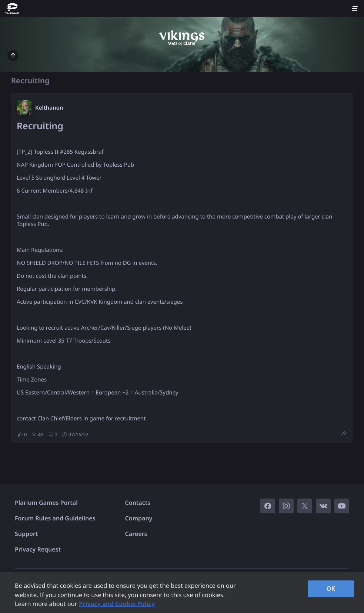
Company (139, 518)
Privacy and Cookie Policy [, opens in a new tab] (117, 604)
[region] (182, 592)
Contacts (138, 503)
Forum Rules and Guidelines (55, 518)
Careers (136, 534)
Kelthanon (49, 108)
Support (26, 534)
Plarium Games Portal (46, 503)
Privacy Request (38, 549)
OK (331, 589)
